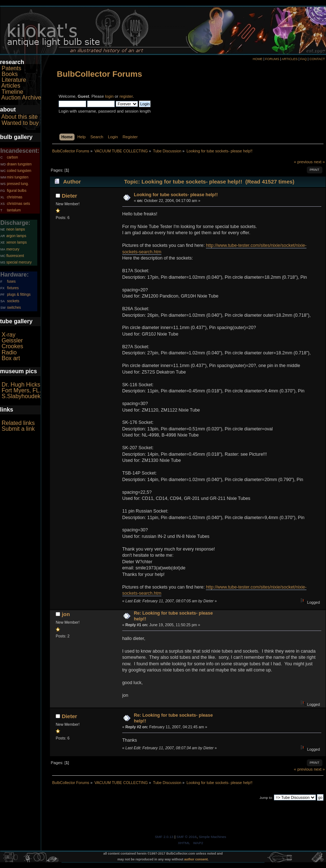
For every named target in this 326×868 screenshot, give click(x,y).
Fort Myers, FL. (21, 390)
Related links (18, 423)
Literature (14, 80)
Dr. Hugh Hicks (21, 385)
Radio (9, 352)
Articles (11, 86)
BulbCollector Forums (100, 74)
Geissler (12, 340)
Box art (11, 358)
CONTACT (317, 59)
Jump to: (266, 798)
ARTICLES (290, 59)
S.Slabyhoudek (21, 396)
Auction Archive (21, 98)
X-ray (8, 335)
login (109, 96)
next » (319, 162)
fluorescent (15, 256)
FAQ (304, 59)
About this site (20, 117)
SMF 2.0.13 (164, 837)
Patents (11, 68)
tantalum (14, 210)
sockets (13, 301)
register (126, 96)
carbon (12, 157)
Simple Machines (212, 837)
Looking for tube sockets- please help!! (176, 195)
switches (14, 307)
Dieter (69, 196)
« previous (303, 162)
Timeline (12, 92)
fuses (11, 281)
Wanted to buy (20, 123)
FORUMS (272, 59)
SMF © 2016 (187, 837)
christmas (15, 197)
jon (66, 614)
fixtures (13, 288)
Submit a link (18, 429)
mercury (13, 249)
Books (9, 74)
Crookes (12, 346)
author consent (196, 859)
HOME (257, 59)
